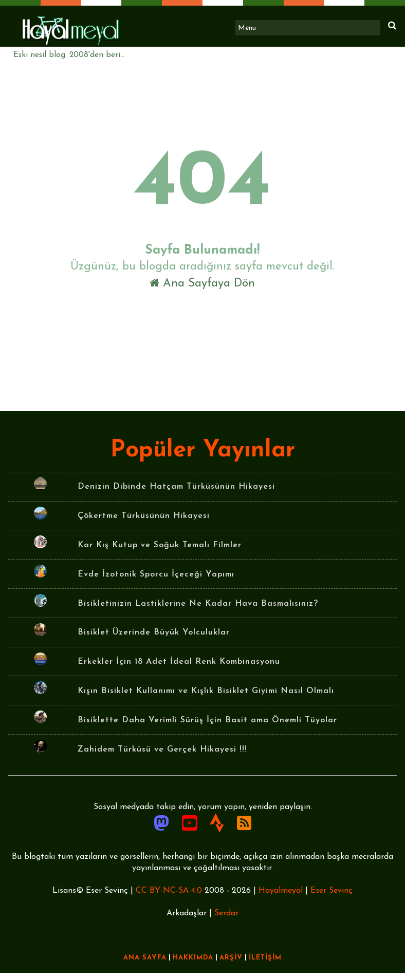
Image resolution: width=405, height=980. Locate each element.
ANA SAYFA (145, 965)
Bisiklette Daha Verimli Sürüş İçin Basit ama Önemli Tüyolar (207, 726)
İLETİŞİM (265, 965)
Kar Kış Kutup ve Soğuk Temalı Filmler (160, 551)
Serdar (226, 920)
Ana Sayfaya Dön (203, 286)
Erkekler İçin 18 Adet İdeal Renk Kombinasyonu (179, 668)
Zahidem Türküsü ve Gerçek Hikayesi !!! (162, 756)
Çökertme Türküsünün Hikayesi (144, 522)
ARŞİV (231, 965)
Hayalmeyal (281, 898)
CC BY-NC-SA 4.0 (169, 898)
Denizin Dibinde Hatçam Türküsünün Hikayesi (176, 493)
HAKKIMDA (193, 965)
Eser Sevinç (332, 898)
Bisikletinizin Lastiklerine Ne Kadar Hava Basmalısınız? (198, 610)
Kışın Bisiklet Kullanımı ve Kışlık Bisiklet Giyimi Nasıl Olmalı (206, 697)
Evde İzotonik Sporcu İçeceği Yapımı (156, 581)
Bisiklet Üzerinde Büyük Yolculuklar (154, 639)
